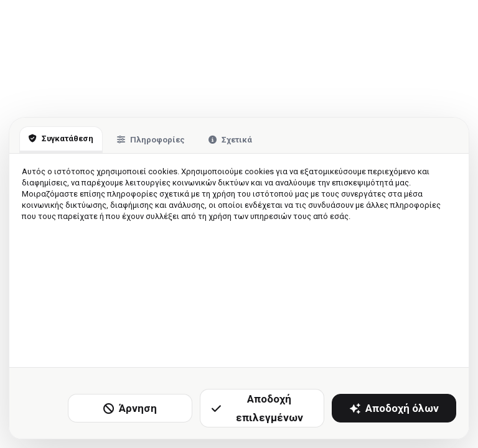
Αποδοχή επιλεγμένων (257, 408)
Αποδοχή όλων (394, 408)
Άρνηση (130, 408)
